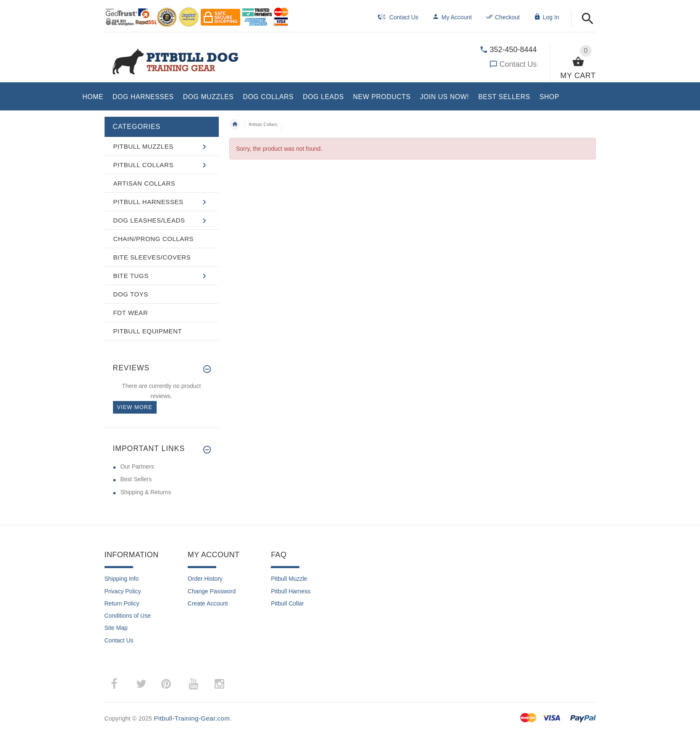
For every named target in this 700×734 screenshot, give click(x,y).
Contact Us (518, 64)
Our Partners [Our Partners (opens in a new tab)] (137, 467)
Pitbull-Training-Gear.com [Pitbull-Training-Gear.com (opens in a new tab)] (192, 718)
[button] (588, 19)
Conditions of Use (128, 616)
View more (135, 407)
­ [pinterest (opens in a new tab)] (172, 684)
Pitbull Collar (287, 603)
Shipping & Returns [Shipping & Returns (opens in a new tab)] (146, 492)
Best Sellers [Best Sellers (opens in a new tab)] (136, 479)
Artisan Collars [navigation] (263, 124)
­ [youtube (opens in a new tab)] (194, 684)
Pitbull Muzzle (289, 579)
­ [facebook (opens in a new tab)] (119, 684)
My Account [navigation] (452, 17)
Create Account (208, 603)
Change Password (212, 591)
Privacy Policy (123, 591)
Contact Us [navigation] (398, 17)
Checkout (503, 17)
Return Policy (122, 603)
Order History (205, 579)
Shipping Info (122, 579)
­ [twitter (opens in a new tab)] (142, 684)
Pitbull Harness (291, 591)
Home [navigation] (235, 124)
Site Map (116, 628)
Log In (547, 17)
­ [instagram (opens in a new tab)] (220, 684)
